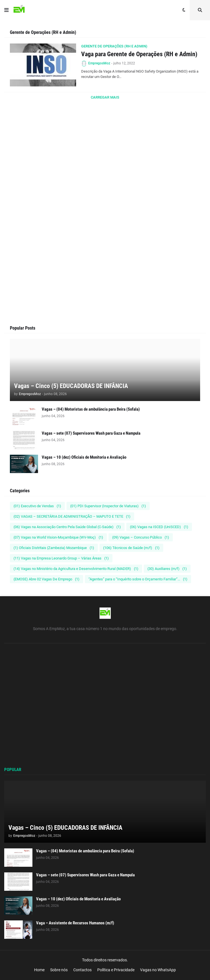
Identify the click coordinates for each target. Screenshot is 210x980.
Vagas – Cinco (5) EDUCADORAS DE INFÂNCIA (71, 386)
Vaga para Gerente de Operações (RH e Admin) (139, 54)
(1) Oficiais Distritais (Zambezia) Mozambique (54, 548)
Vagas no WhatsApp (158, 970)
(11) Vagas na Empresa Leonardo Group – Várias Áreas (61, 558)
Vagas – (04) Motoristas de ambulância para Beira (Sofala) (91, 409)
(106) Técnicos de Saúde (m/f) (131, 548)
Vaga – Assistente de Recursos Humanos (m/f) (75, 923)
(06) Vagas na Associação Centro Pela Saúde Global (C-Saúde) (67, 527)
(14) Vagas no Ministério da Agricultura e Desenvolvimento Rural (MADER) (76, 569)
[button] (6, 10)
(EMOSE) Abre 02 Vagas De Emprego (47, 579)
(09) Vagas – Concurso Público (141, 537)
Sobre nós (59, 970)
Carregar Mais (105, 97)
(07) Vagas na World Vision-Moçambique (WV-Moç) (58, 537)
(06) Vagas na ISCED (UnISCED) (159, 527)
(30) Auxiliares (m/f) (167, 569)
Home (39, 970)
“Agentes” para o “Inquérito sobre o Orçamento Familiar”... (138, 579)
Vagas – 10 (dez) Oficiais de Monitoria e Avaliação (84, 457)
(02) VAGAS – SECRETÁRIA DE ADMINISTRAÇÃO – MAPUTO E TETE (72, 516)
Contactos (82, 970)
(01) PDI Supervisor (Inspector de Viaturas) (108, 506)
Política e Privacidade (116, 970)
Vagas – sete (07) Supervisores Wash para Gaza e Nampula (91, 433)
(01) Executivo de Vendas (37, 506)
